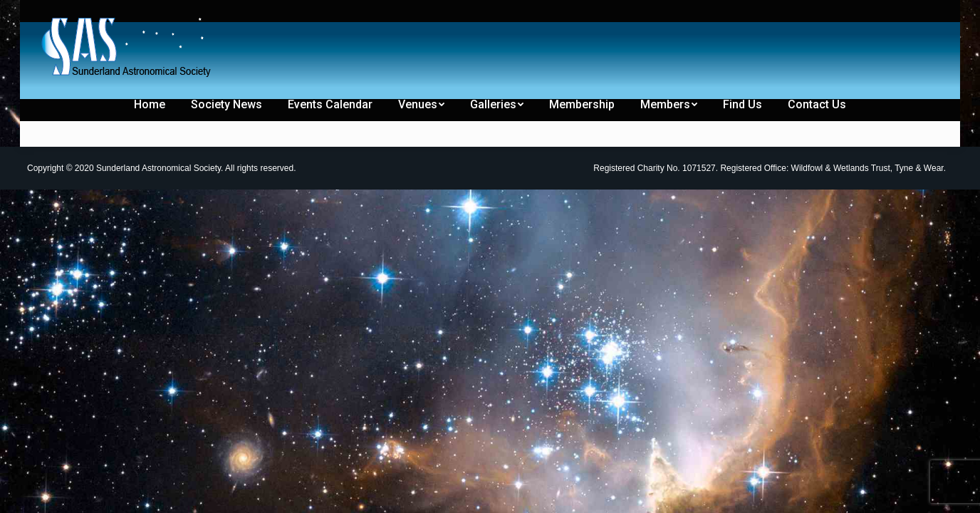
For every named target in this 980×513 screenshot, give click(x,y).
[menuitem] (71, 13)
